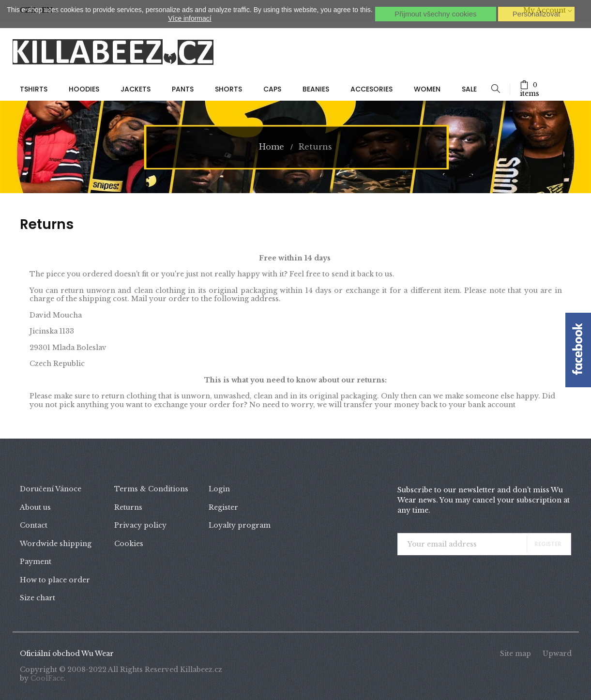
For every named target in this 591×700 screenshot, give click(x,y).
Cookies (129, 544)
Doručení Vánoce (51, 489)
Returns (128, 507)
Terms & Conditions (151, 489)
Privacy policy (140, 525)
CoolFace (47, 678)
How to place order (55, 580)
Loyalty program (240, 525)
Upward (557, 654)
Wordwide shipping (56, 544)
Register (223, 507)
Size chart (38, 598)
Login (219, 489)
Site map (515, 654)
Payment (36, 562)
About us (35, 507)
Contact (34, 525)
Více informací (189, 18)
